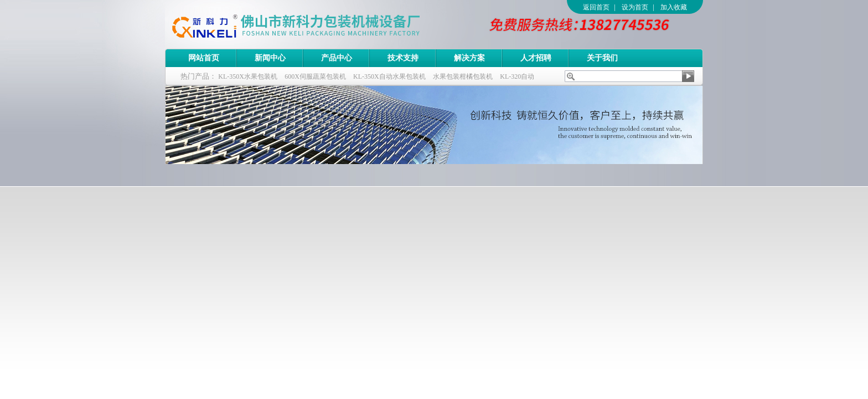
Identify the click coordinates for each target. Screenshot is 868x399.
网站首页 (204, 58)
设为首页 (635, 7)
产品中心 (337, 58)
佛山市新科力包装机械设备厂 (317, 24)
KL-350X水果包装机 (248, 76)
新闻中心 (270, 58)
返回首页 (596, 7)
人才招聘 (536, 58)
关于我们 (602, 58)
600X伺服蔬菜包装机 (315, 76)
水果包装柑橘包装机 (463, 76)
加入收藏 (674, 7)
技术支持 (403, 58)
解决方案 (469, 58)
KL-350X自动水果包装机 (389, 76)
